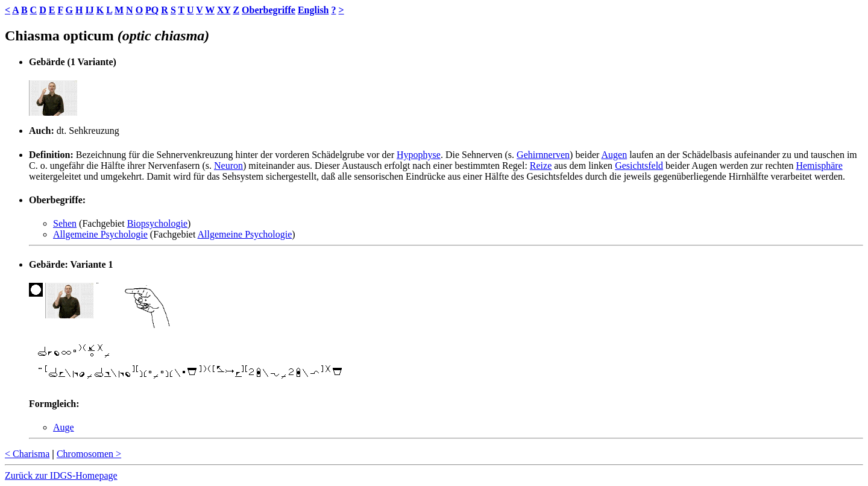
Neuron (228, 166)
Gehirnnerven (543, 155)
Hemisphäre (819, 166)
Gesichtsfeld (639, 166)
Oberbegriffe (269, 10)
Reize (541, 166)
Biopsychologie (157, 223)
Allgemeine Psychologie (100, 234)
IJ (89, 10)
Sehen (65, 223)
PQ (152, 10)
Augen (614, 155)
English (313, 10)
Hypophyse (419, 155)
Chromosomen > (89, 454)
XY (224, 10)
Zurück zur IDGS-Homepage (61, 475)
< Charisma (27, 454)
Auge (64, 427)
